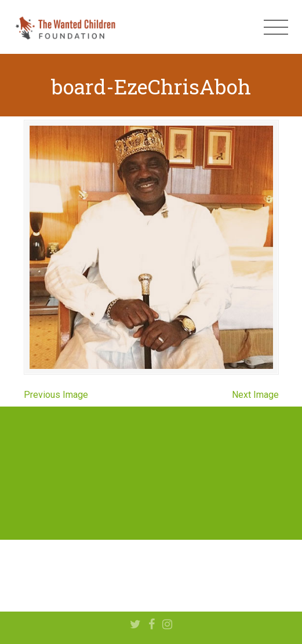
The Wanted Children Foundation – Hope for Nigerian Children (65, 27)
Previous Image (56, 395)
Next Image (255, 395)
